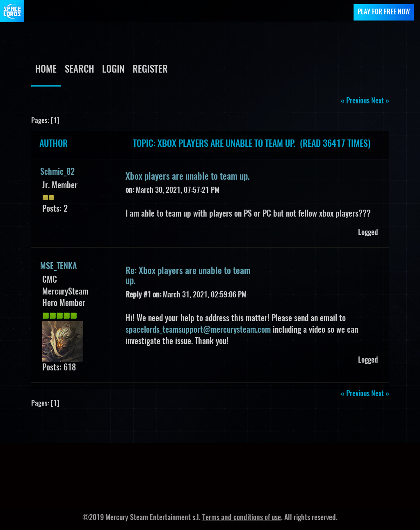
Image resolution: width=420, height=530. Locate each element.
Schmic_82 (57, 172)
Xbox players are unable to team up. (188, 177)
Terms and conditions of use (242, 518)
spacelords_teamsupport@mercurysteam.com (198, 330)
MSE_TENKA (58, 267)
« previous (355, 101)
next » (380, 101)
